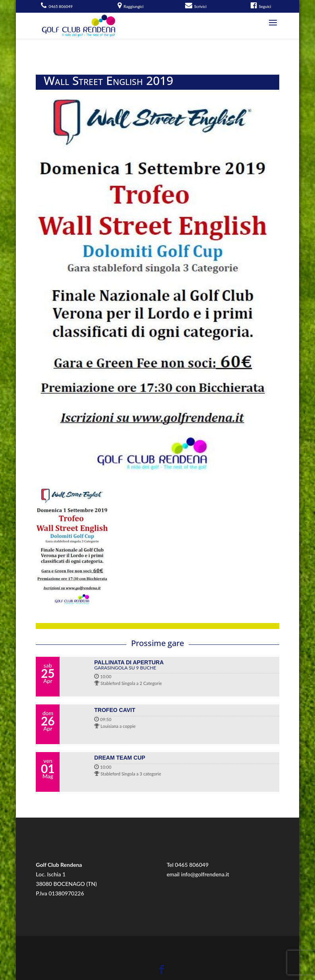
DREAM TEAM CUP (120, 758)
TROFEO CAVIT (115, 710)
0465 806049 (192, 865)
